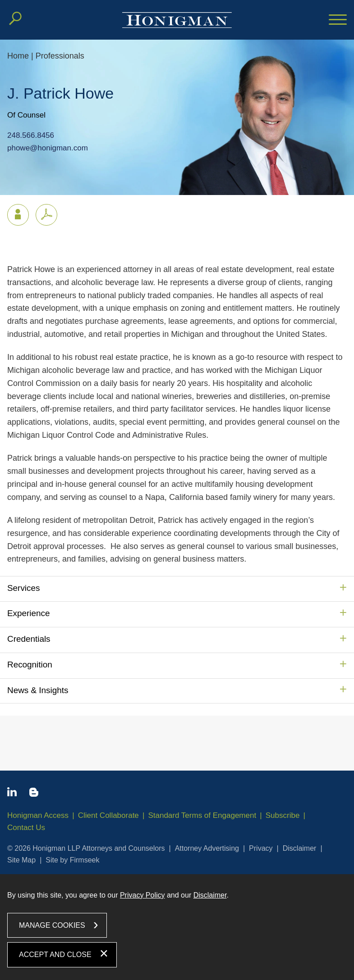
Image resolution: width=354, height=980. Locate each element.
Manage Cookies (52, 925)
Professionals (60, 56)
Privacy (261, 848)
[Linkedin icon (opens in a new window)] (12, 794)
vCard (14, 213)
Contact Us (26, 828)
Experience (29, 613)
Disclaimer (300, 848)
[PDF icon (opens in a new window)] (46, 215)
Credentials (29, 639)
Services (23, 588)
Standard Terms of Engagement (202, 815)
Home (18, 56)
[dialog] (177, 927)
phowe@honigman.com (48, 148)
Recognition (30, 665)
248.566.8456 (31, 136)
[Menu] (338, 20)
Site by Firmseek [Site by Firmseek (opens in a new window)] (72, 860)
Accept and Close (55, 955)
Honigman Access (38, 815)
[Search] (15, 18)
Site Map (21, 860)
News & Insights (38, 690)
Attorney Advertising (207, 848)
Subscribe (283, 815)
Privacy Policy (143, 895)
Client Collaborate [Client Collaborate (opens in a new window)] (108, 815)
